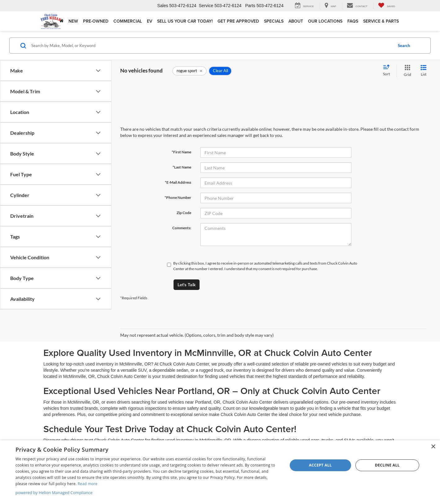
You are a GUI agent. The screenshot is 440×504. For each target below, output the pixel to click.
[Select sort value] (388, 71)
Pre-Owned (96, 21)
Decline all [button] (387, 465)
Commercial (128, 21)
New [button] (73, 21)
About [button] (296, 21)
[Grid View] (406, 71)
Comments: (182, 228)
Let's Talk (187, 285)
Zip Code (184, 213)
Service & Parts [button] (381, 21)
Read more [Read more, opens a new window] (88, 484)
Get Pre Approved (238, 21)
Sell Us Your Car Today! (185, 21)
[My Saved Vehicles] (387, 6)
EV (150, 21)
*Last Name (182, 167)
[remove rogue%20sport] (189, 71)
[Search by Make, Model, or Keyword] (211, 46)
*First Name (181, 152)
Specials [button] (274, 21)
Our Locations (325, 21)
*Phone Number (178, 197)
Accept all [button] (320, 465)
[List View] (424, 71)
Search (404, 46)
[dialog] (220, 472)
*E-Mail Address (178, 182)
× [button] (433, 447)
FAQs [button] (353, 21)
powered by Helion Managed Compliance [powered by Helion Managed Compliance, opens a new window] (54, 493)
